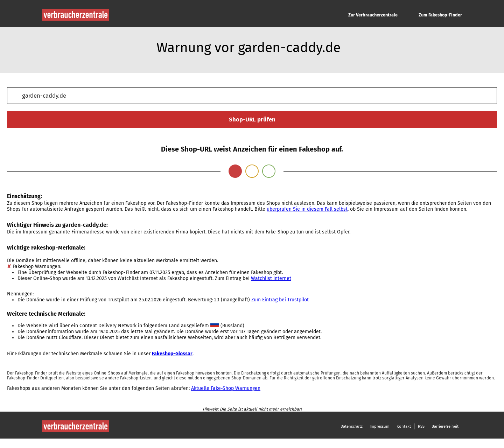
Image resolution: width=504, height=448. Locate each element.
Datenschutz (352, 426)
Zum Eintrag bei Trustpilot (280, 300)
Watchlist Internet (271, 278)
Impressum (380, 426)
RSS (421, 426)
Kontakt (404, 426)
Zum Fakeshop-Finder (440, 15)
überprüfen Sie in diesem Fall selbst (307, 209)
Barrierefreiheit (445, 426)
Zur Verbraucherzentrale (373, 15)
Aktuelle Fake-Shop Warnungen (226, 388)
